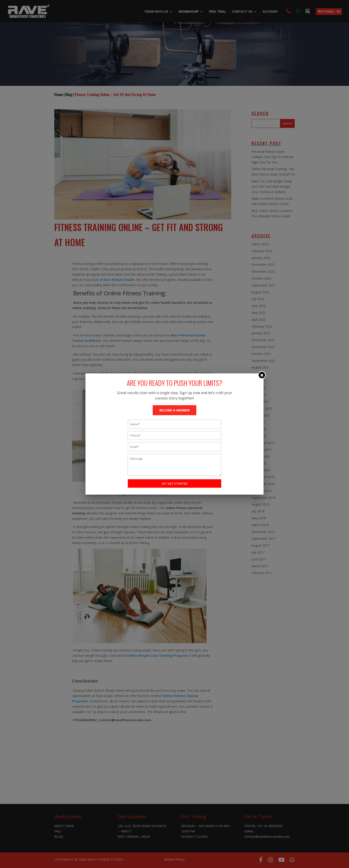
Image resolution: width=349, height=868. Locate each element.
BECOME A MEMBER (174, 410)
